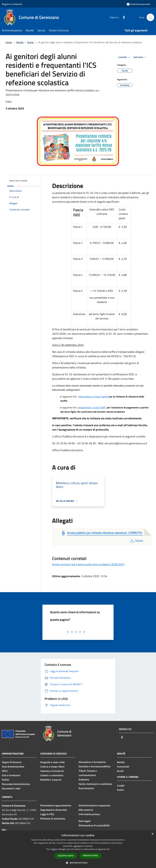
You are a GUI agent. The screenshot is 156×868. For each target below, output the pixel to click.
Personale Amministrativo (16, 784)
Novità (20, 42)
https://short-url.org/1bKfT (92, 407)
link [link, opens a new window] (108, 849)
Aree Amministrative (13, 767)
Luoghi (121, 785)
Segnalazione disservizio (54, 810)
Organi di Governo (12, 762)
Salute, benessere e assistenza (95, 784)
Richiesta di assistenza (53, 819)
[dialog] (78, 849)
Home (9, 42)
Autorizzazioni (86, 788)
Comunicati (123, 767)
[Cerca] (150, 17)
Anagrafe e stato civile (52, 762)
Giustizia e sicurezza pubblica (94, 766)
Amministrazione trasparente (95, 805)
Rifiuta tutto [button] (91, 856)
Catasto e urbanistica (52, 775)
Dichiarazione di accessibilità (94, 825)
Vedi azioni (140, 57)
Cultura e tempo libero (52, 767)
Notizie (121, 762)
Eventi (120, 790)
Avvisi (31, 42)
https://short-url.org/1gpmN (93, 397)
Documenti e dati (11, 788)
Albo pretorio (86, 810)
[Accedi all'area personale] (138, 4)
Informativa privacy (89, 814)
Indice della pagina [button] (18, 181)
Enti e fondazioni (11, 775)
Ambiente (84, 779)
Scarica (136, 540)
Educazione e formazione (92, 762)
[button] (78, 863)
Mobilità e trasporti (51, 780)
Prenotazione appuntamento (56, 805)
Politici (6, 780)
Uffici (5, 771)
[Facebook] (123, 17)
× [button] (152, 834)
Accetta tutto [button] (66, 856)
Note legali (84, 821)
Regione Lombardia (12, 4)
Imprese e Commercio (52, 771)
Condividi (124, 57)
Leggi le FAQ (47, 814)
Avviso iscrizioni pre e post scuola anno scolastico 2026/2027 (88, 564)
